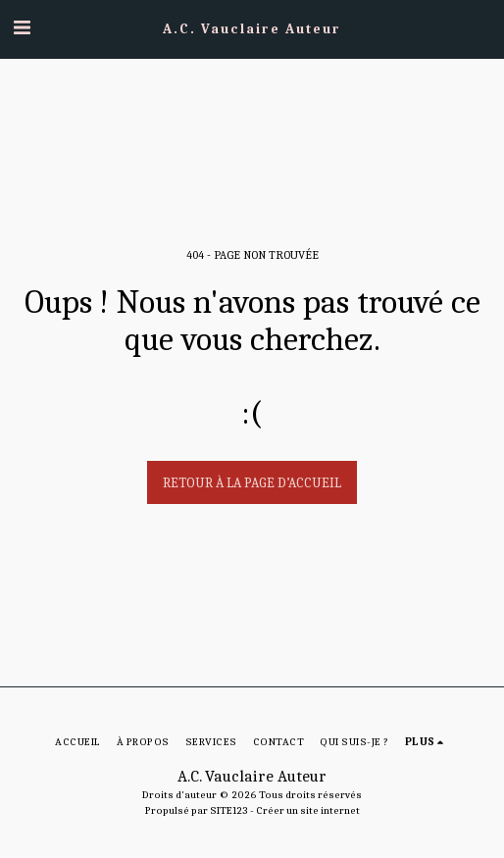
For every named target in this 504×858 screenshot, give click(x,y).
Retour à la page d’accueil (252, 483)
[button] (22, 28)
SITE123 (229, 810)
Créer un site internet (308, 810)
